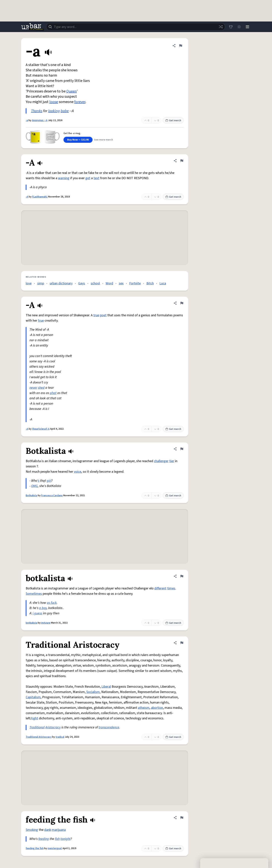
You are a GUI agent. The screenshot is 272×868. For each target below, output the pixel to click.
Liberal (106, 687)
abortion (157, 708)
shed (41, 388)
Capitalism (33, 697)
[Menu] (247, 27)
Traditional (37, 727)
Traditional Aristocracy (39, 737)
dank (48, 830)
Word (109, 283)
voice (78, 472)
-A (27, 197)
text (96, 178)
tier (172, 461)
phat (53, 393)
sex (121, 283)
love (29, 283)
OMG (34, 486)
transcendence (109, 727)
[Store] (231, 27)
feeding (44, 839)
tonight (65, 839)
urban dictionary (61, 283)
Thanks (37, 111)
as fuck (52, 603)
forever (80, 102)
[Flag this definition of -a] (181, 46)
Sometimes (34, 594)
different (160, 588)
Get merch (173, 121)
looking (54, 111)
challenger (161, 461)
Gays (82, 283)
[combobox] (136, 27)
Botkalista (31, 495)
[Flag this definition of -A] (182, 161)
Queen (71, 91)
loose (54, 102)
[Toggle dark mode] (239, 27)
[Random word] (221, 27)
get (88, 178)
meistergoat (55, 848)
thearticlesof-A (41, 429)
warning (64, 178)
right (35, 718)
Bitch (150, 283)
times (171, 588)
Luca (163, 283)
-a (27, 120)
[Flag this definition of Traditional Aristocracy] (182, 643)
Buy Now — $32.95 (78, 140)
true (96, 315)
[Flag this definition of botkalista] (182, 576)
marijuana (59, 830)
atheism (144, 708)
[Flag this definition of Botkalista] (182, 449)
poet (103, 315)
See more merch (104, 140)
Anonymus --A (40, 120)
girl (49, 481)
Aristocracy (53, 727)
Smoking (32, 830)
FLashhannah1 (40, 197)
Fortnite (135, 283)
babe (65, 111)
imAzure (46, 623)
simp (41, 283)
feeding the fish (35, 848)
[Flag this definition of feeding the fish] (182, 818)
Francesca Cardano (52, 495)
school (95, 283)
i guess (37, 613)
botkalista (31, 623)
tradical (60, 737)
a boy (43, 608)
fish (57, 839)
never (33, 388)
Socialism (93, 692)
